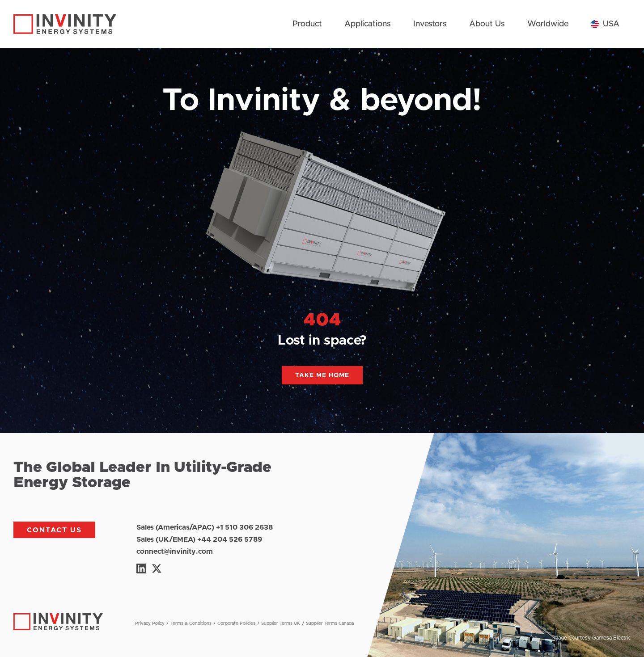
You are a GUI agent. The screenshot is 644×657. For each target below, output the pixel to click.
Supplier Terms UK (281, 623)
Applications (368, 24)
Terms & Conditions (191, 623)
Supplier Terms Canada (330, 623)
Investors (430, 24)
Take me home (322, 375)
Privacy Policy (150, 623)
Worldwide (548, 24)
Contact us (54, 530)
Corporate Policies (236, 623)
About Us (487, 24)
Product (307, 24)
